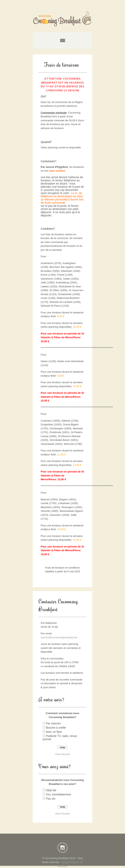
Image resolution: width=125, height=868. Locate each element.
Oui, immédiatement (58, 794)
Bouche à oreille (56, 728)
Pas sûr (51, 799)
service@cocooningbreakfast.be (59, 637)
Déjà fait (51, 790)
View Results (63, 754)
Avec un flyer (54, 732)
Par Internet (53, 723)
